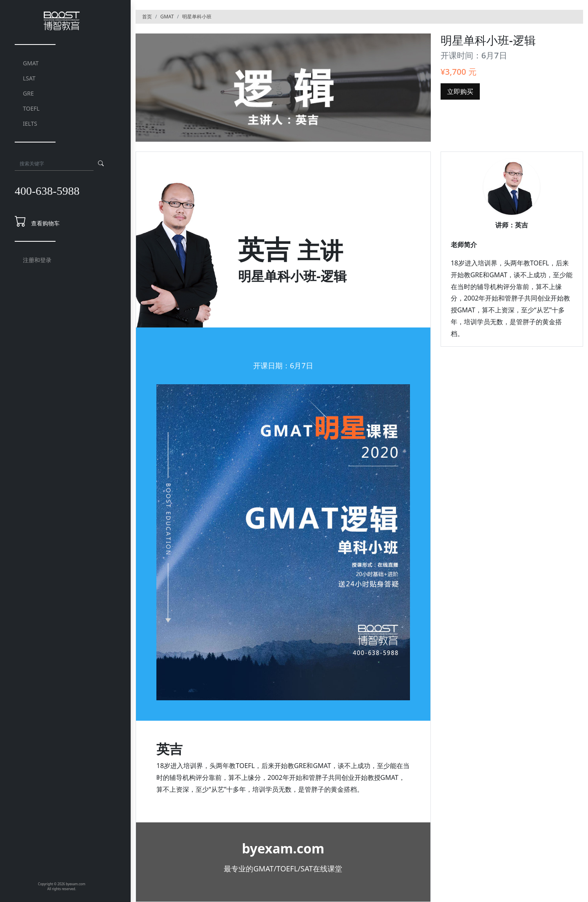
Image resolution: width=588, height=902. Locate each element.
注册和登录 (37, 260)
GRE (28, 93)
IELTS (30, 124)
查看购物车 (45, 223)
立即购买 (460, 91)
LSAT (29, 78)
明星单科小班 (197, 17)
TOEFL (31, 108)
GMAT (31, 63)
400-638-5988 (47, 191)
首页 (147, 17)
